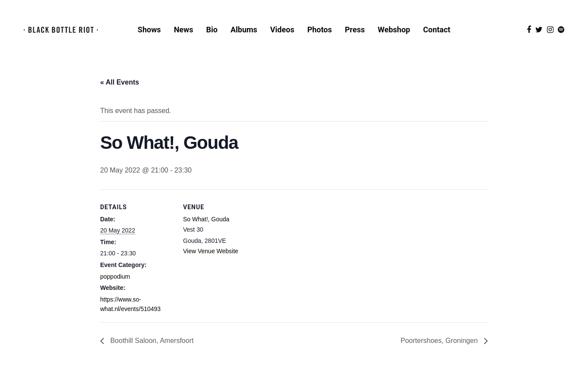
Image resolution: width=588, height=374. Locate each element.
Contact (437, 30)
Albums (244, 30)
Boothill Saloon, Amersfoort (151, 341)
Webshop (394, 30)
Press (355, 30)
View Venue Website (211, 251)
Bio (212, 30)
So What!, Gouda (206, 219)
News (184, 30)
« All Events (120, 82)
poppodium (115, 277)
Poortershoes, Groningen (440, 341)
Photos (320, 30)
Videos (282, 30)
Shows (149, 30)
